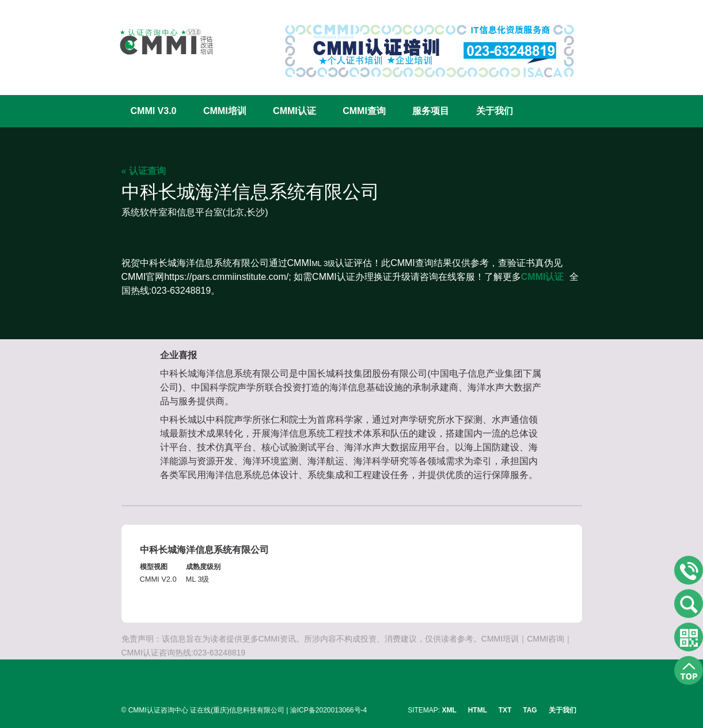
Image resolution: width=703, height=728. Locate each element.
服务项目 (431, 111)
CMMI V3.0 (154, 111)
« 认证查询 (144, 171)
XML (449, 710)
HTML (478, 710)
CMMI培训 (225, 111)
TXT (505, 710)
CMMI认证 (294, 111)
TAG (530, 710)
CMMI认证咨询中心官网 (159, 42)
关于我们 (495, 111)
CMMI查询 (364, 111)
